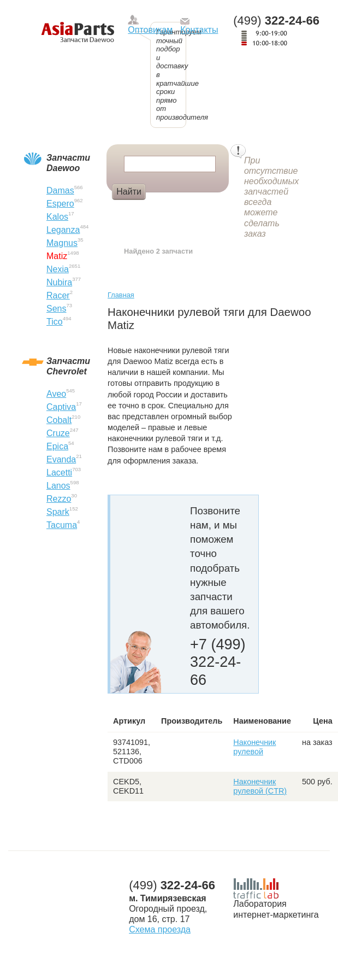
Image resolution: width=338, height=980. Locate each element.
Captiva (61, 407)
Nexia (58, 269)
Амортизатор (180, 210)
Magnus (62, 243)
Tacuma (62, 525)
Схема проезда (160, 929)
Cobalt (59, 420)
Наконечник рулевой (254, 747)
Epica (57, 446)
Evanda (61, 459)
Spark (58, 512)
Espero (60, 204)
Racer (58, 295)
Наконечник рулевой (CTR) (260, 786)
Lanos (58, 486)
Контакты (199, 30)
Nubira (59, 282)
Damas (60, 190)
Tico (55, 322)
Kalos (57, 217)
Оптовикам (150, 30)
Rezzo (59, 499)
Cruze (58, 433)
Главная (121, 295)
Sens (56, 309)
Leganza (63, 230)
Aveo (56, 394)
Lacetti (59, 473)
